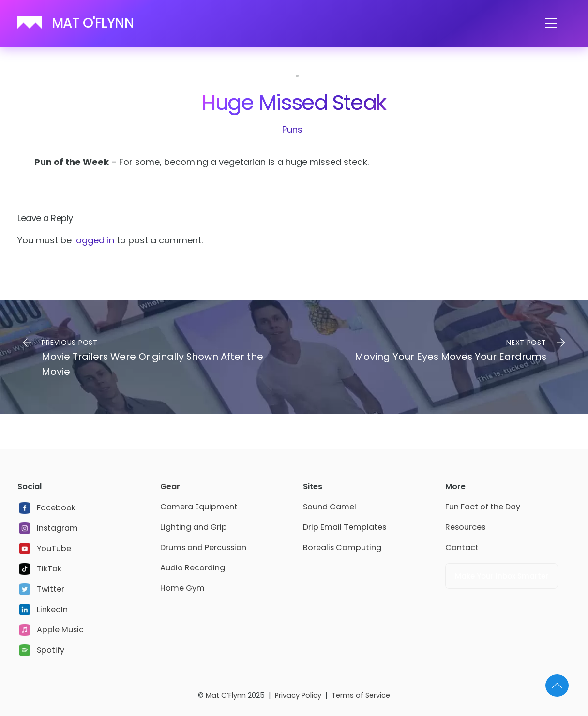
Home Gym (182, 588)
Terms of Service (361, 695)
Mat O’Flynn (226, 695)
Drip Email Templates (345, 527)
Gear (170, 486)
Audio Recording (193, 568)
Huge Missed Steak (294, 103)
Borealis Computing (342, 547)
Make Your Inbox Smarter (502, 576)
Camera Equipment (199, 507)
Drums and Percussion (203, 547)
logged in (94, 240)
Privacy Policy (298, 695)
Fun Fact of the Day (483, 507)
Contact (462, 547)
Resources (465, 527)
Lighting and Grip (194, 527)
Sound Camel (330, 507)
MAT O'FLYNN (93, 23)
